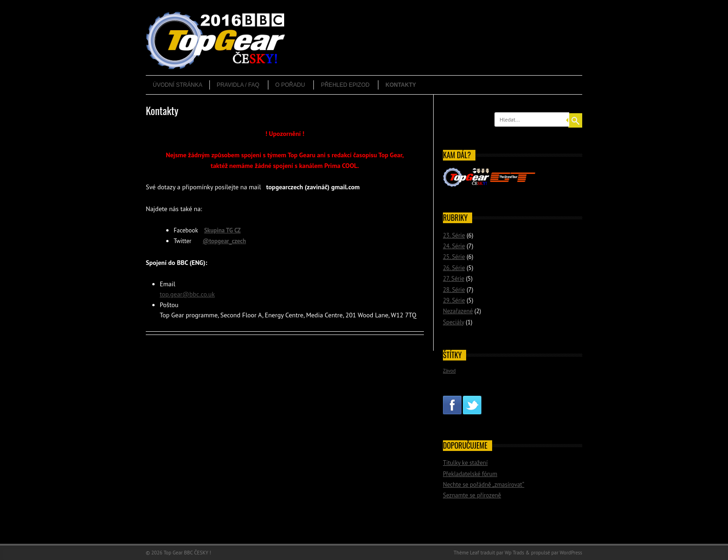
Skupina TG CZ (223, 230)
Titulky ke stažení (465, 463)
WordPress (571, 553)
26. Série (454, 268)
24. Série (454, 246)
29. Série (454, 300)
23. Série (454, 235)
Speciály (454, 322)
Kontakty (401, 85)
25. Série (454, 257)
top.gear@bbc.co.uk (187, 294)
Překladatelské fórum (470, 474)
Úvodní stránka (178, 85)
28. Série (454, 290)
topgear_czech (227, 241)
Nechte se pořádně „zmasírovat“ (484, 485)
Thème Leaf (466, 553)
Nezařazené (458, 311)
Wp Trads (514, 553)
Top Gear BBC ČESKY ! (187, 553)
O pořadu (290, 85)
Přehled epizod (345, 85)
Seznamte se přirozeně (472, 495)
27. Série (454, 279)
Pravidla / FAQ (238, 85)
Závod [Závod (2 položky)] (449, 371)
